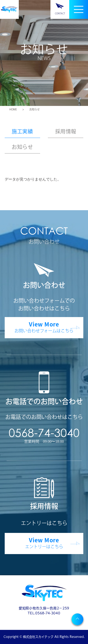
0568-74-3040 (44, 432)
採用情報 (66, 131)
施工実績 (22, 131)
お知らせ (22, 147)
